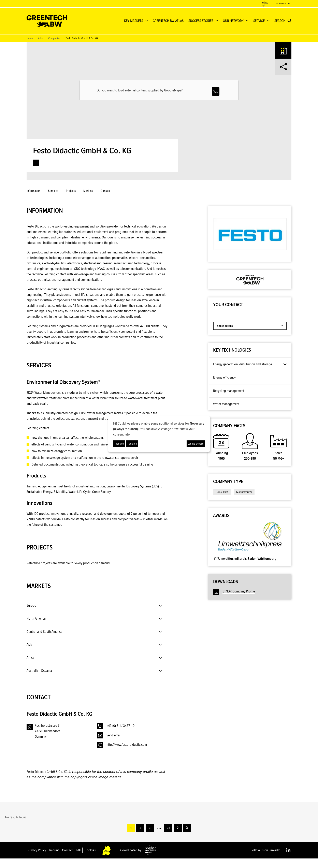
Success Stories (201, 21)
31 (168, 837)
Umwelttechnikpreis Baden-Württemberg (245, 559)
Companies (54, 38)
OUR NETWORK (233, 21)
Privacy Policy (37, 859)
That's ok (119, 444)
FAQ (79, 859)
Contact (105, 191)
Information (33, 191)
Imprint (54, 859)
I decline (132, 444)
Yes (216, 91)
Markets (88, 191)
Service (259, 21)
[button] (162, 352)
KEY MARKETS (134, 21)
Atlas (41, 38)
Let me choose (196, 444)
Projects (71, 191)
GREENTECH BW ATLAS (168, 21)
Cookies (90, 859)
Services (53, 191)
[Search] (283, 21)
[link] (36, 163)
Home (30, 38)
